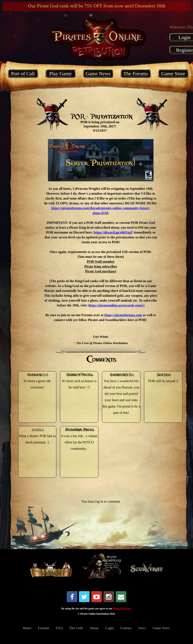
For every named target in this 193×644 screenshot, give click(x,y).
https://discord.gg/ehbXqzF (113, 232)
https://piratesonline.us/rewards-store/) (116, 305)
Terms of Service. (122, 608)
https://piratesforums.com (123, 315)
